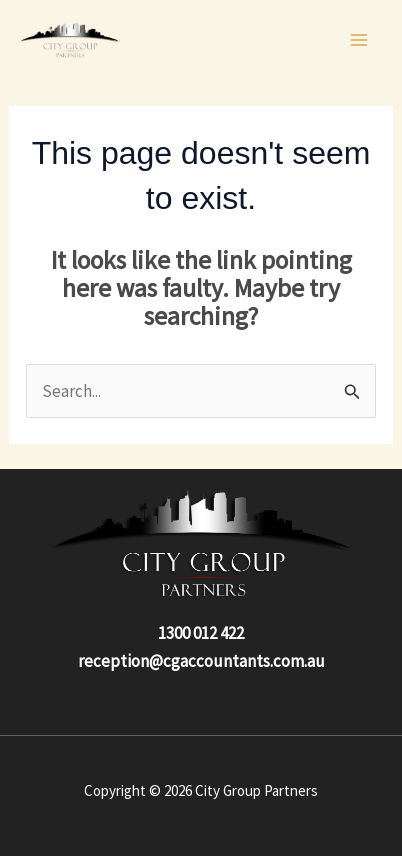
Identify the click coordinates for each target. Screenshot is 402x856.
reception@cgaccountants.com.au (201, 661)
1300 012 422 (201, 633)
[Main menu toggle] (360, 40)
